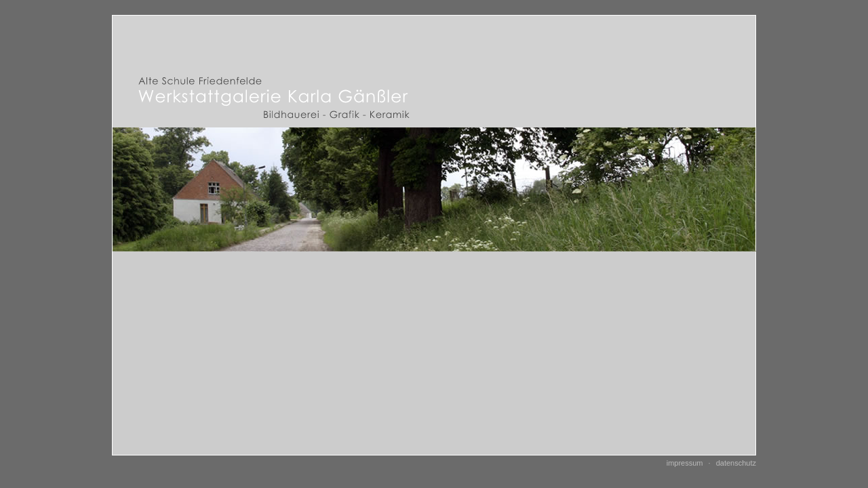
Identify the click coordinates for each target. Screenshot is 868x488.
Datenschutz (736, 463)
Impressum (685, 463)
